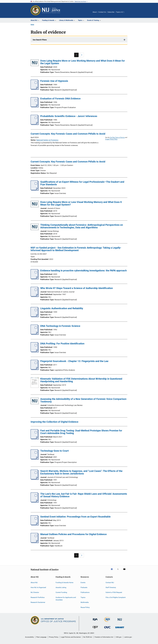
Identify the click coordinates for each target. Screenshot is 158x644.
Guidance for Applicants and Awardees (66, 599)
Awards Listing (61, 587)
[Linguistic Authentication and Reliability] (35, 317)
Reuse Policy (85, 607)
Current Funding (61, 592)
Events (83, 582)
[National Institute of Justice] (120, 621)
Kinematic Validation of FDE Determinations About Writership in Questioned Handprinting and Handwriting (81, 380)
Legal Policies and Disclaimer (71, 637)
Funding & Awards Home (64, 582)
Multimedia (85, 602)
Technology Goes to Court (55, 451)
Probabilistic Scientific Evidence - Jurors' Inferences (69, 116)
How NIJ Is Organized (38, 587)
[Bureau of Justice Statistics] (107, 622)
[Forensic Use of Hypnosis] (35, 89)
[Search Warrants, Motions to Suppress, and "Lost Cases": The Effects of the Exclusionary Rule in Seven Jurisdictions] (35, 479)
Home (32, 24)
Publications (85, 592)
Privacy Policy (54, 637)
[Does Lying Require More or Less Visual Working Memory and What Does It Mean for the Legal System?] (35, 204)
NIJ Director (35, 592)
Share (127, 13)
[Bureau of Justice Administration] (95, 621)
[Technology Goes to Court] (35, 459)
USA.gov (119, 637)
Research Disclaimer (38, 602)
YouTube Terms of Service (117, 137)
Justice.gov (128, 637)
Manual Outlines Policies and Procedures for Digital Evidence (73, 534)
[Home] (51, 10)
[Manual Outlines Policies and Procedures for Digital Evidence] (35, 542)
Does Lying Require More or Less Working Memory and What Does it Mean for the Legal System (83, 62)
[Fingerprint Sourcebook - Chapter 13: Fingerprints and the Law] (35, 369)
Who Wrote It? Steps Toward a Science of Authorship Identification (77, 288)
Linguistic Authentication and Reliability (62, 308)
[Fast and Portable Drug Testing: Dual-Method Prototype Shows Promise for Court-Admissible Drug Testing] (35, 439)
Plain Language (41, 637)
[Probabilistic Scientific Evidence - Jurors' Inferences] (35, 124)
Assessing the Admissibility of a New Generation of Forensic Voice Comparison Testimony (83, 400)
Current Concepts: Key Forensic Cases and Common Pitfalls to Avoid (68, 134)
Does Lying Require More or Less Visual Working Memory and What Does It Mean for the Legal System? (81, 203)
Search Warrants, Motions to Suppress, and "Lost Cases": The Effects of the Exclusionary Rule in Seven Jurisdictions (81, 472)
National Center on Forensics (47, 140)
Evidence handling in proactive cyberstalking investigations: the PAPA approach (83, 271)
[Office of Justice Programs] (36, 10)
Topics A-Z (120, 12)
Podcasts (84, 587)
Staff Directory (111, 587)
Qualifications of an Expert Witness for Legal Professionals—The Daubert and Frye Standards (82, 183)
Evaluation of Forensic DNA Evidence (60, 99)
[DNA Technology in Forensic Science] (35, 334)
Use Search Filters (40, 40)
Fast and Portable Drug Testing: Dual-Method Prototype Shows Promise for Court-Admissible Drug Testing (81, 432)
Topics (83, 597)
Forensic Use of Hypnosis (54, 81)
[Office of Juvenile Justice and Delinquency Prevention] (95, 629)
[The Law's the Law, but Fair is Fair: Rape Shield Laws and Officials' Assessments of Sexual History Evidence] (35, 502)
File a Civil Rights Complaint (116, 597)
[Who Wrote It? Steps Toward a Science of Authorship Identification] (35, 296)
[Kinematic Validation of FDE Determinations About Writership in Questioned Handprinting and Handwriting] (35, 383)
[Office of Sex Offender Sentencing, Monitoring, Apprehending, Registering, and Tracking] (120, 629)
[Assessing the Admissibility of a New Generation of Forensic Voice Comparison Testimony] (35, 401)
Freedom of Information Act (104, 637)
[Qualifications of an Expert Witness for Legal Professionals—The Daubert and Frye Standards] (35, 190)
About (95, 12)
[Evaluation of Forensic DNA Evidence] (35, 107)
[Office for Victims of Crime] (107, 629)
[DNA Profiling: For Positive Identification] (35, 352)
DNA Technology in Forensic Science (60, 326)
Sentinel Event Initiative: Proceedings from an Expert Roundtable (75, 517)
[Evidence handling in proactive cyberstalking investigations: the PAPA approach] (35, 279)
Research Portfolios (38, 597)
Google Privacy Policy (111, 139)
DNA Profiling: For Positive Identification (62, 344)
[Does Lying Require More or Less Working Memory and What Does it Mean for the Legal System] (35, 63)
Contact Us (102, 12)
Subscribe (111, 12)
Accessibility (29, 637)
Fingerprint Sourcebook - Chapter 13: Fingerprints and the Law (74, 361)
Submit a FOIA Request (114, 592)
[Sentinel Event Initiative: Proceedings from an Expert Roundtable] (35, 525)
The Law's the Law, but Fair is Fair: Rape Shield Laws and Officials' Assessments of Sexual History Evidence (84, 495)
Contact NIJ (110, 582)
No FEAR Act (88, 637)
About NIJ (34, 582)
